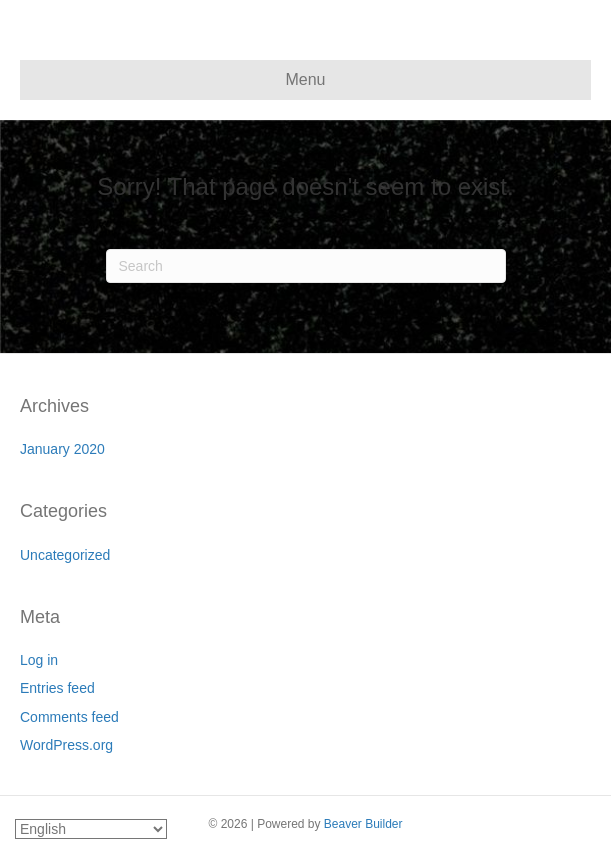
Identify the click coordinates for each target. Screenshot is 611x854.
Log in (39, 660)
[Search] (306, 266)
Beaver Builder (363, 824)
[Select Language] (91, 829)
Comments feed (69, 717)
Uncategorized (65, 555)
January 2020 (62, 449)
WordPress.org (66, 745)
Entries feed (57, 688)
